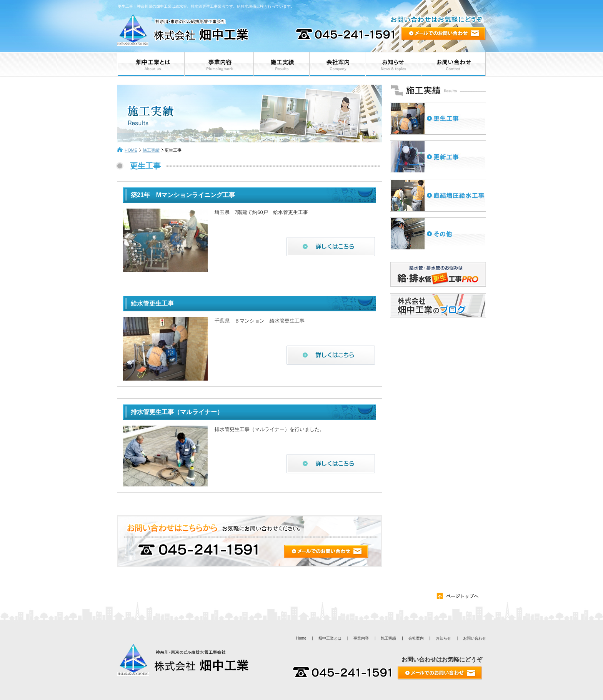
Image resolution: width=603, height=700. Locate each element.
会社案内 (416, 638)
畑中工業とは (330, 638)
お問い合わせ (475, 638)
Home (301, 638)
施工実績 (151, 150)
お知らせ (443, 638)
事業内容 (361, 638)
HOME (131, 150)
